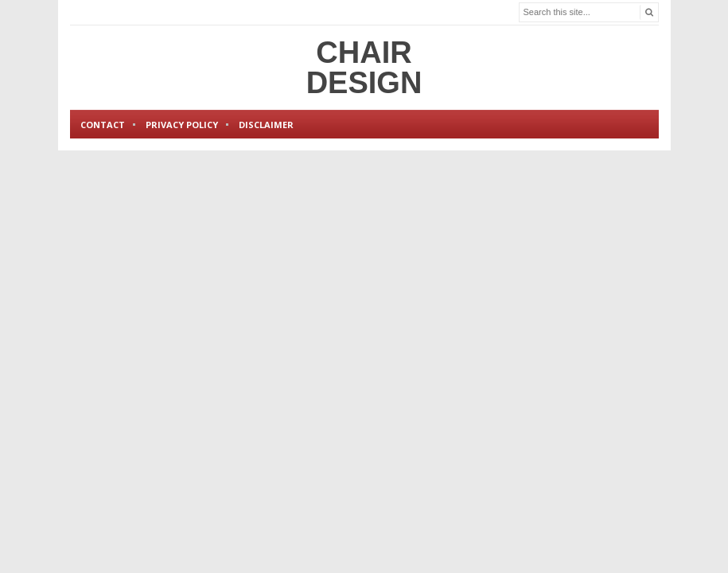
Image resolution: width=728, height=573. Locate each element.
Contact (103, 125)
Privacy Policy (182, 125)
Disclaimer (266, 125)
